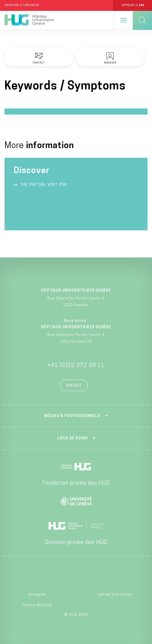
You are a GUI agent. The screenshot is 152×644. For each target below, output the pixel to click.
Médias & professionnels (72, 416)
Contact (74, 386)
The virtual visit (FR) (44, 185)
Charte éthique (37, 605)
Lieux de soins (72, 439)
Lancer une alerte (115, 595)
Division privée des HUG (76, 543)
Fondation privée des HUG (76, 483)
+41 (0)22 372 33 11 (76, 366)
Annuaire (37, 595)
